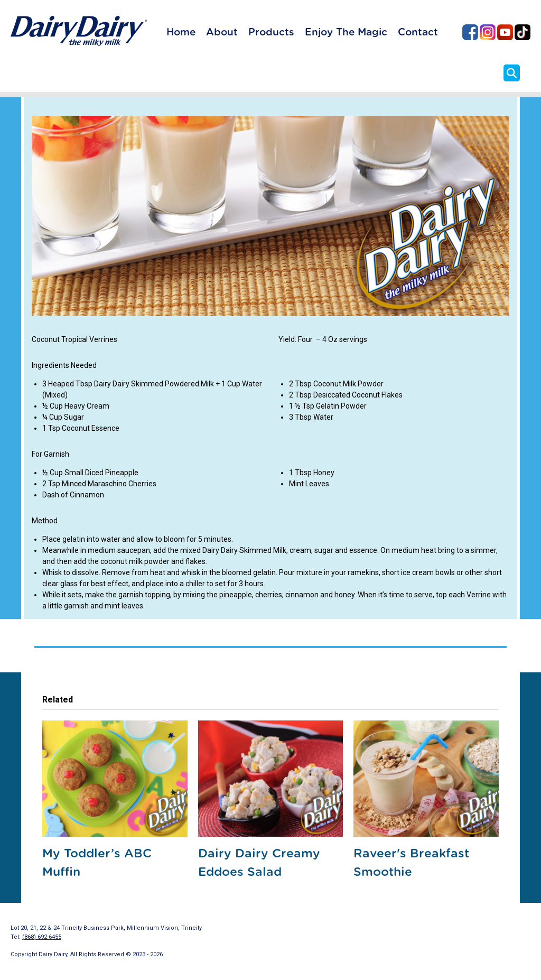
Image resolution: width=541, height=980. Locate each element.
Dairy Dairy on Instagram (488, 32)
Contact (418, 33)
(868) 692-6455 (42, 937)
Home (181, 33)
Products (271, 33)
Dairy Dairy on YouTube (505, 32)
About (222, 33)
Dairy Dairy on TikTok (523, 32)
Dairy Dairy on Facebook (470, 32)
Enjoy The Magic (346, 33)
